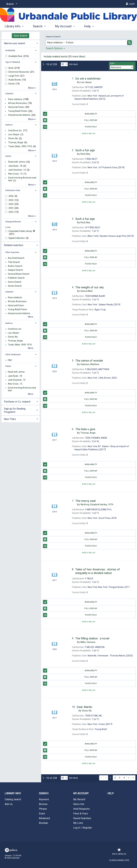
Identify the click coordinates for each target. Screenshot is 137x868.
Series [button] (8, 156)
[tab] (21, 43)
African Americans (18, 103)
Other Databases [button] (13, 354)
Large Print (14, 76)
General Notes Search (19, 274)
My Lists (78, 823)
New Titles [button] (10, 419)
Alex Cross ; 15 (15, 174)
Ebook (12, 84)
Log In (132, 4)
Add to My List (89, 133)
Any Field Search (16, 258)
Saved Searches (82, 818)
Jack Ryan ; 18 (15, 166)
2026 (11, 196)
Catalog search (13, 799)
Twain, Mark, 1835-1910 (20, 146)
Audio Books (15, 80)
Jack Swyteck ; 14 (17, 170)
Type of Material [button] (13, 62)
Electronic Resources (19, 72)
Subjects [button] (9, 93)
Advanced (44, 818)
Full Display (70, 120)
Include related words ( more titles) (64, 57)
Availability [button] (10, 50)
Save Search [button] (21, 36)
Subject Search (15, 270)
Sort (112, 64)
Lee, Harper (14, 135)
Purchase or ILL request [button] (17, 402)
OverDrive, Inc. (15, 130)
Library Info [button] (14, 26)
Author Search (15, 266)
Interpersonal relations (19, 115)
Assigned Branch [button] (13, 222)
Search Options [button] (55, 48)
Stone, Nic (13, 139)
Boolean (43, 823)
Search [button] (39, 26)
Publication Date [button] (13, 190)
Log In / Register (83, 828)
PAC (10, 360)
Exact (42, 814)
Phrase (43, 809)
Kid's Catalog (119, 852)
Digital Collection (17, 238)
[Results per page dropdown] (64, 64)
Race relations (15, 99)
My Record (79, 799)
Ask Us (9, 804)
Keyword (44, 799)
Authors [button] (9, 125)
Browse (43, 804)
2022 (11, 212)
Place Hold (70, 127)
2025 (11, 200)
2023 (11, 208)
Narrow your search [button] (15, 43)
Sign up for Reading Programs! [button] (15, 410)
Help (111, 793)
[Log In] (127, 4)
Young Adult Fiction (18, 111)
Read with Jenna (16, 162)
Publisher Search (16, 278)
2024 (11, 204)
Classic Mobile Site (119, 860)
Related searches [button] (14, 245)
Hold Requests (81, 809)
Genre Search (15, 282)
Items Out (79, 804)
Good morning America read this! (22, 179)
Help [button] (89, 26)
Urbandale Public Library (22, 231)
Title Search (14, 262)
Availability (70, 114)
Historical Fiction (16, 107)
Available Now (16, 56)
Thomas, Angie (16, 142)
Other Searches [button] (12, 252)
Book (11, 68)
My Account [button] (65, 26)
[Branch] (11, 4)
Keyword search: (54, 37)
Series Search (15, 286)
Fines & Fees (81, 814)
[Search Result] (55, 78)
